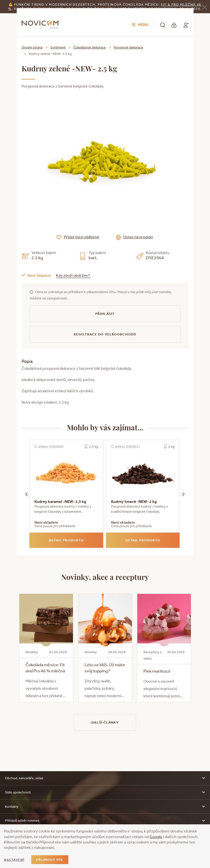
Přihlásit (105, 314)
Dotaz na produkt (138, 237)
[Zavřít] (205, 7)
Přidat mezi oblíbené (82, 237)
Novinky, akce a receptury (105, 577)
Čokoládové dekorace (90, 47)
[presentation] (27, 494)
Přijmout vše (50, 860)
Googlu (156, 837)
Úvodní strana (32, 47)
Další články (105, 722)
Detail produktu (66, 540)
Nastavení (14, 860)
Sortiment (58, 47)
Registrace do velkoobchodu (105, 334)
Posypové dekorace (128, 47)
